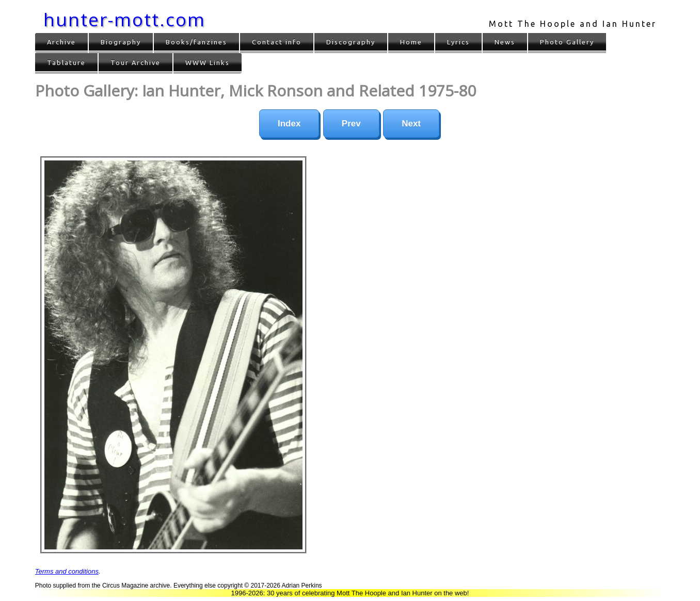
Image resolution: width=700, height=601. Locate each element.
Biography (121, 42)
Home (411, 42)
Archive (61, 42)
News (505, 42)
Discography (351, 42)
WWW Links (208, 62)
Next (411, 124)
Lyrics (458, 42)
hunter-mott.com (124, 19)
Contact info (277, 42)
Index (289, 124)
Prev (351, 124)
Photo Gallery (567, 42)
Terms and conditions (67, 571)
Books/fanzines (196, 42)
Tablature (66, 62)
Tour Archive (136, 62)
